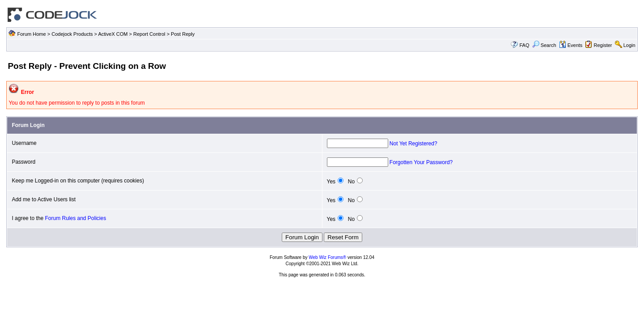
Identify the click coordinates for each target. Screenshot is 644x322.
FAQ (524, 45)
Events (571, 45)
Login (629, 45)
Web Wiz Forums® (327, 257)
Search (544, 45)
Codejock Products (72, 34)
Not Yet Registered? (413, 144)
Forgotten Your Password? (421, 162)
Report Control (149, 34)
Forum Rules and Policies (75, 218)
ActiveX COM (113, 34)
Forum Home (31, 34)
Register (603, 45)
